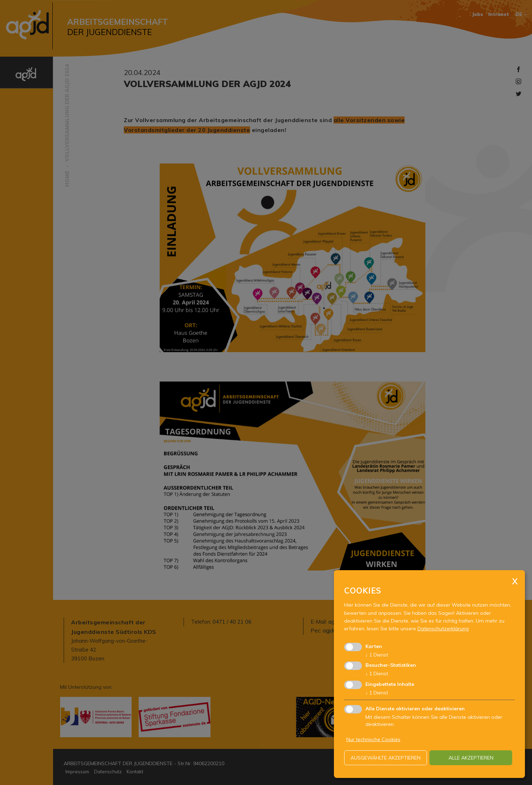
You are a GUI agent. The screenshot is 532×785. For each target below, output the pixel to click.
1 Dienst (377, 655)
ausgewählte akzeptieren (386, 758)
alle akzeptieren (471, 758)
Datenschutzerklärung (443, 629)
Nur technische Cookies (373, 739)
